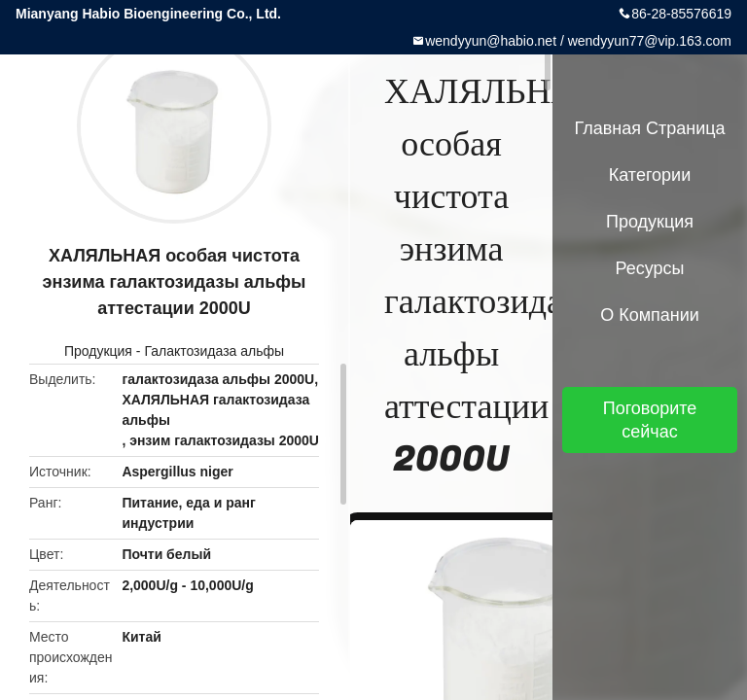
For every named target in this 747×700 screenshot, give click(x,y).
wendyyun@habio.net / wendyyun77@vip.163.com (578, 41)
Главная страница (649, 128)
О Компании (650, 315)
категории (650, 175)
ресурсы (650, 268)
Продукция (98, 351)
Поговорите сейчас (650, 420)
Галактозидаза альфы (214, 351)
